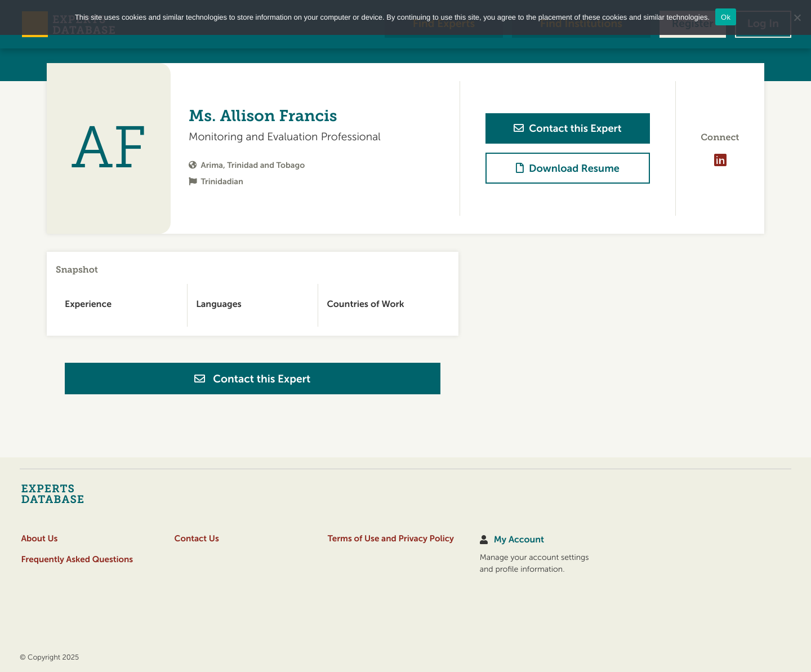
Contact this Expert (252, 379)
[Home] (75, 493)
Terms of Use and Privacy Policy (391, 539)
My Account (519, 540)
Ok (726, 17)
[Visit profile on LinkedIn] (720, 160)
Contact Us (197, 539)
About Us (39, 539)
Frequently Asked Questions (77, 560)
